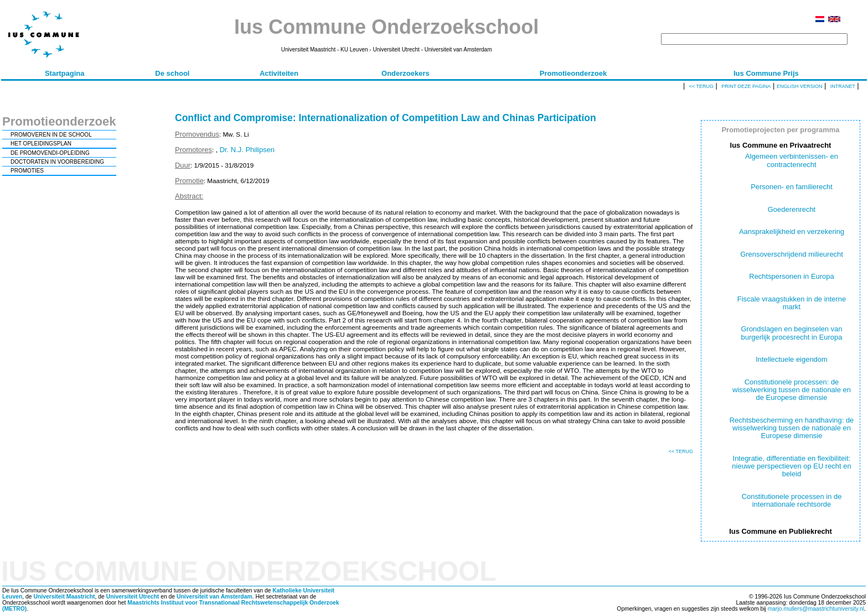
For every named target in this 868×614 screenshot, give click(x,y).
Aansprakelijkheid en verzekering (792, 231)
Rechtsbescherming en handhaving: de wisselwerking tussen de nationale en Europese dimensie (792, 428)
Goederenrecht (792, 209)
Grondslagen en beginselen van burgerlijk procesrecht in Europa (792, 333)
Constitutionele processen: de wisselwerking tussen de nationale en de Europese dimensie (792, 390)
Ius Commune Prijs (766, 73)
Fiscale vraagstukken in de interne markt (792, 303)
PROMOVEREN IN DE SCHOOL (51, 135)
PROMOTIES (27, 171)
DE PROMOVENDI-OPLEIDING (50, 153)
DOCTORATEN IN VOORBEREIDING (57, 162)
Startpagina (65, 73)
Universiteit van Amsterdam (215, 597)
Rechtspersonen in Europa (791, 276)
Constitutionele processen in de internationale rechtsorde (792, 500)
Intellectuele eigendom (792, 359)
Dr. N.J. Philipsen (247, 150)
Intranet (843, 86)
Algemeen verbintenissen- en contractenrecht (792, 160)
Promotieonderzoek (573, 73)
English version (800, 86)
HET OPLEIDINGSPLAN (41, 144)
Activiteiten (279, 73)
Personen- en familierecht (792, 187)
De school (172, 73)
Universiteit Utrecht (133, 597)
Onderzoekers (405, 73)
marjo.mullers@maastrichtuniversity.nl (816, 609)
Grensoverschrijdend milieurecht (792, 254)
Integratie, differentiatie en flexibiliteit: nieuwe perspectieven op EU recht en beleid (791, 466)
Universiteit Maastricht (64, 597)
